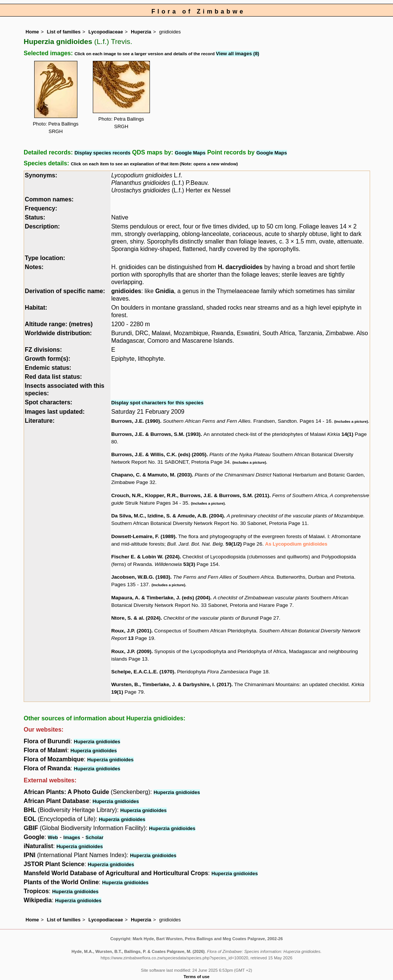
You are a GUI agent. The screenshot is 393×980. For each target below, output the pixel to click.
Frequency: (41, 208)
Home (32, 32)
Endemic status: (48, 368)
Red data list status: (53, 377)
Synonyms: (41, 175)
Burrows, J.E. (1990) (136, 421)
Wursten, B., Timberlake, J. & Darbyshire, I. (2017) (171, 684)
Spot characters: (48, 402)
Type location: (45, 258)
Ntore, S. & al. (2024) (136, 618)
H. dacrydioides (240, 267)
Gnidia (165, 291)
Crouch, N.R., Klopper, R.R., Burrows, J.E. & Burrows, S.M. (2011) (190, 495)
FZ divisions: (43, 350)
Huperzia (141, 32)
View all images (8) (238, 54)
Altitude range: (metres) (59, 324)
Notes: (34, 267)
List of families (64, 32)
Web (53, 837)
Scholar (95, 837)
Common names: (49, 199)
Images (72, 837)
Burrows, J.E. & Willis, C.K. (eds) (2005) (159, 454)
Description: (42, 226)
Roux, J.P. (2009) (131, 651)
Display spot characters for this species (157, 403)
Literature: (40, 421)
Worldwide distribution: (58, 333)
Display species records (102, 153)
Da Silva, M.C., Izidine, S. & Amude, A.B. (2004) (168, 516)
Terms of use (197, 977)
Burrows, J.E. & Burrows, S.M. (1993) (156, 434)
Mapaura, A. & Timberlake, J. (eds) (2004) (161, 598)
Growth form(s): (48, 359)
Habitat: (36, 308)
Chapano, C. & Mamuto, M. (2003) (152, 475)
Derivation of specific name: (65, 291)
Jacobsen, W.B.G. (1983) (141, 577)
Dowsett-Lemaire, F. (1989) (143, 536)
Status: (35, 217)
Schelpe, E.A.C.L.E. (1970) (143, 672)
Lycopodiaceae (106, 32)
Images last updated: (55, 412)
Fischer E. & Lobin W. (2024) (145, 557)
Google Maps (190, 153)
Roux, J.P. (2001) (131, 631)
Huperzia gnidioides (97, 742)
